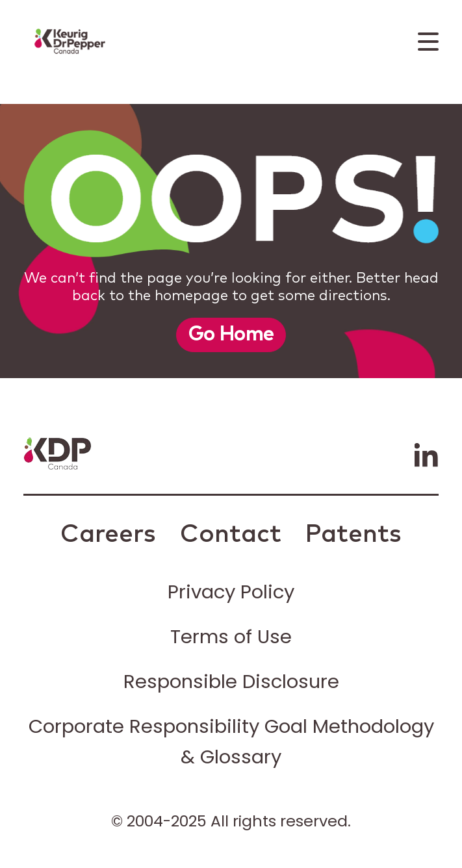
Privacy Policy (231, 592)
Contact (231, 535)
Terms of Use (231, 636)
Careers (108, 535)
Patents (353, 535)
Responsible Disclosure (231, 681)
